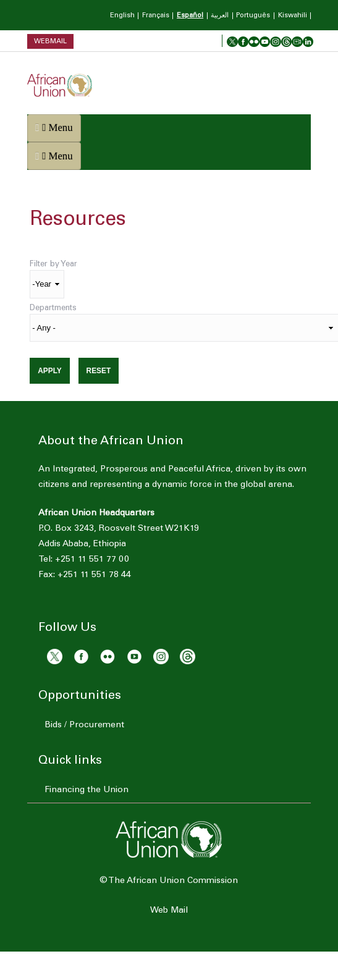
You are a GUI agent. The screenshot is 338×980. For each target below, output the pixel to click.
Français (156, 16)
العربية (220, 16)
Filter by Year (53, 264)
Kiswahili (293, 16)
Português (253, 16)
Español (190, 16)
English (122, 16)
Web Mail (169, 911)
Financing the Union (87, 790)
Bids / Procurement (84, 725)
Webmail (50, 41)
